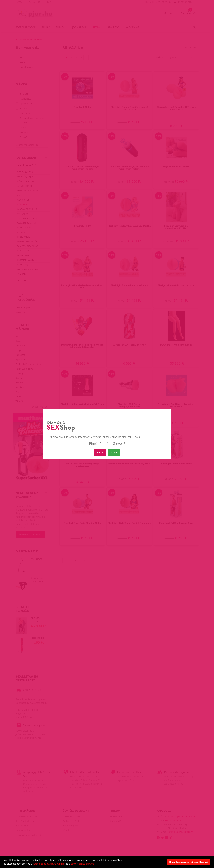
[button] (96, 864)
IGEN (114, 452)
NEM (100, 452)
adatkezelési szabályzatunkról (49, 864)
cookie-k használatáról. (83, 864)
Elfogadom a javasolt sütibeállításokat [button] (188, 862)
